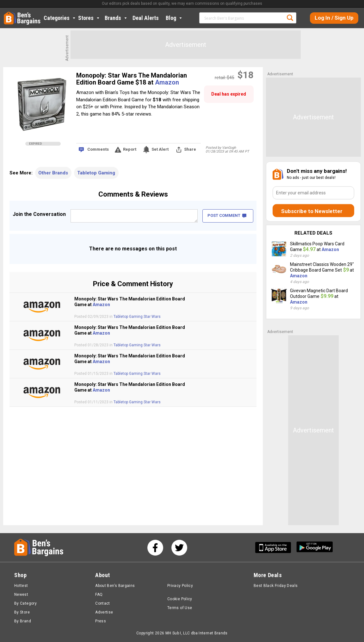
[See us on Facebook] (155, 548)
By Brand (23, 621)
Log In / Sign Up (334, 18)
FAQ (99, 595)
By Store (22, 612)
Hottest (21, 586)
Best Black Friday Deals (276, 586)
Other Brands (53, 173)
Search (290, 18)
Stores (89, 18)
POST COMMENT (227, 215)
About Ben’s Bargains (115, 586)
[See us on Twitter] (179, 548)
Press (101, 621)
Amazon (167, 82)
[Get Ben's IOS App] (275, 548)
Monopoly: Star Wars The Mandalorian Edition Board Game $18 (132, 79)
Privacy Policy (180, 586)
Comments (98, 149)
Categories (60, 18)
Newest (21, 595)
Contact (103, 603)
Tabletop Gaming (96, 173)
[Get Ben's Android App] (315, 548)
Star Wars (152, 317)
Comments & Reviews (133, 194)
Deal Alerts (146, 18)
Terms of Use (180, 608)
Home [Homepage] (9, 14)
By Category (25, 603)
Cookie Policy (180, 599)
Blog (174, 18)
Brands (116, 18)
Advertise (104, 612)
